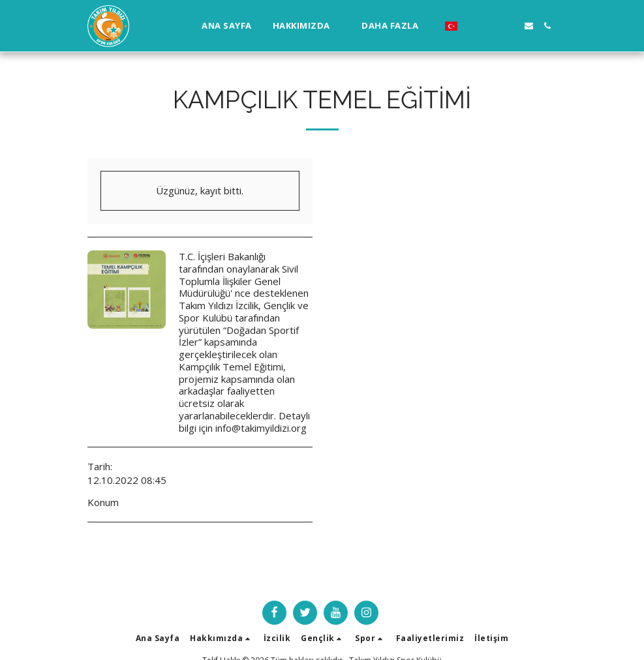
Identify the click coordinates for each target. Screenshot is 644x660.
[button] (307, 26)
